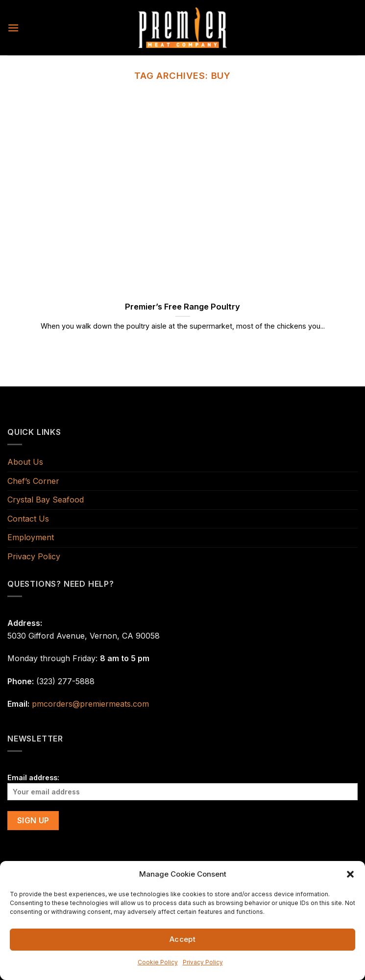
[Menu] (13, 28)
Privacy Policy (203, 962)
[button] (350, 874)
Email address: (182, 787)
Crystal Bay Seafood (46, 500)
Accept (183, 939)
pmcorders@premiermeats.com (90, 704)
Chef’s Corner (33, 481)
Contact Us (28, 519)
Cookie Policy (158, 962)
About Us (25, 462)
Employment (31, 537)
